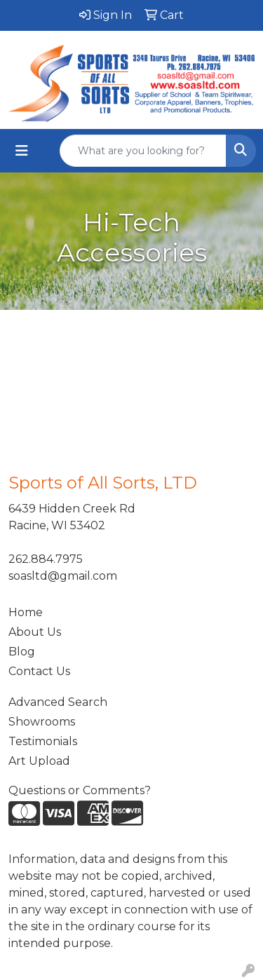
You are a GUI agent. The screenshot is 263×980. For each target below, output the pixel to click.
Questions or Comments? (80, 790)
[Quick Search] (143, 151)
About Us (35, 632)
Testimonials (43, 741)
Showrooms (42, 722)
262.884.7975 (46, 559)
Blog (22, 652)
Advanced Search (58, 702)
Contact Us (39, 671)
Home (26, 612)
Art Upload (39, 761)
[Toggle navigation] (22, 151)
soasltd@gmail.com (63, 576)
